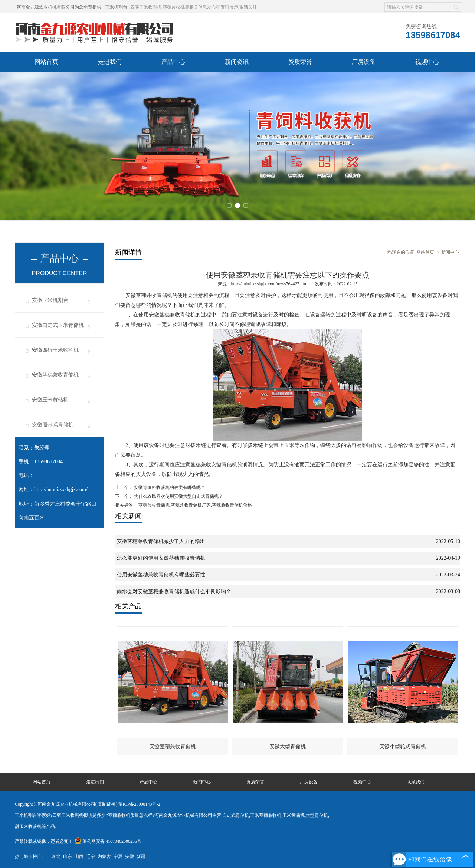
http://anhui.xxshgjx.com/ (61, 488)
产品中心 (173, 62)
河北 (56, 855)
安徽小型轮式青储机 (403, 745)
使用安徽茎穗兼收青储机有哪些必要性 (161, 573)
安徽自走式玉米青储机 (58, 324)
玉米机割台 (116, 7)
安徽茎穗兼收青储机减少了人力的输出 (161, 540)
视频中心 (427, 62)
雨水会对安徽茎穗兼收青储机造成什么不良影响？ (174, 590)
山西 (79, 855)
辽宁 (91, 855)
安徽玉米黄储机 (50, 398)
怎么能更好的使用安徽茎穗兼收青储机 (161, 557)
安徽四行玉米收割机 (55, 348)
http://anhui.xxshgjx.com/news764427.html (270, 282)
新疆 (141, 855)
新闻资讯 (237, 62)
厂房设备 (364, 62)
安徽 (130, 855)
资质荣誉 (300, 62)
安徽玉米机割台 (50, 299)
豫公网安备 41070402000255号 (108, 840)
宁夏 (118, 855)
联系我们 (416, 780)
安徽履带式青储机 (53, 423)
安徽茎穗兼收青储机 (55, 373)
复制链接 (107, 803)
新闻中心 (450, 251)
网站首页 (46, 62)
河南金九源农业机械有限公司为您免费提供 (59, 7)
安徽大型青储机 (288, 745)
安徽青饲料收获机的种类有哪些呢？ (169, 486)
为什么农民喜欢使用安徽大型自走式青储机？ (178, 495)
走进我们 (110, 62)
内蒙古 (104, 855)
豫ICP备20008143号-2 (139, 803)
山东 (68, 855)
